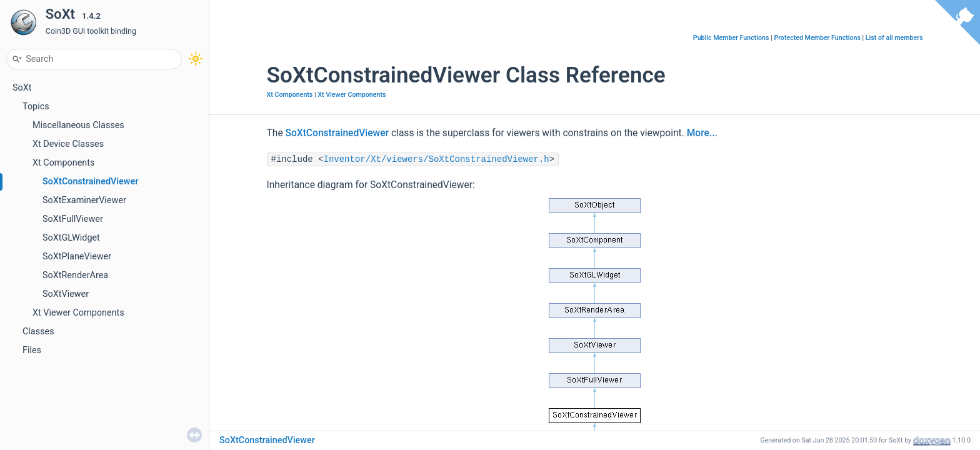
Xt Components (63, 163)
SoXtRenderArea (75, 275)
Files (32, 350)
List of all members (894, 38)
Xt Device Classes (68, 144)
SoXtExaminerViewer (84, 200)
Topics (36, 107)
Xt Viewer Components (78, 313)
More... (702, 133)
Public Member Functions (731, 38)
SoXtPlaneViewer (77, 257)
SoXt (22, 88)
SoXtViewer (66, 294)
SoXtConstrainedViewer (90, 182)
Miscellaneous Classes (78, 125)
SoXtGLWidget (71, 238)
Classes (38, 332)
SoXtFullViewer (73, 219)
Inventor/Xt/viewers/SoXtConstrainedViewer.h (437, 159)
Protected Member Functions (817, 38)
